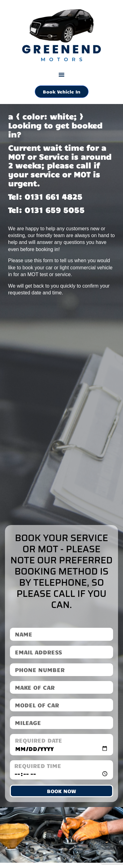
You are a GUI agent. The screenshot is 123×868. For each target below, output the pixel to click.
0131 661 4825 (53, 196)
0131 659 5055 (55, 210)
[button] (61, 75)
